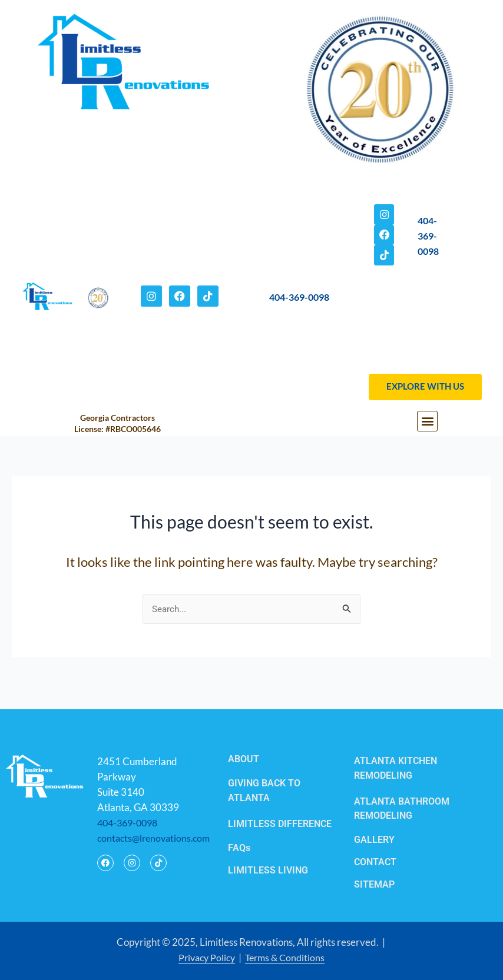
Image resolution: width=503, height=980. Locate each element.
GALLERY (374, 842)
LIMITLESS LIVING (268, 871)
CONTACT (375, 864)
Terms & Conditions (287, 958)
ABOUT (244, 762)
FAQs (239, 850)
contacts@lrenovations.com (157, 841)
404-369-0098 (299, 305)
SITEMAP (374, 886)
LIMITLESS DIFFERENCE (280, 825)
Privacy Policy (205, 958)
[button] (427, 436)
